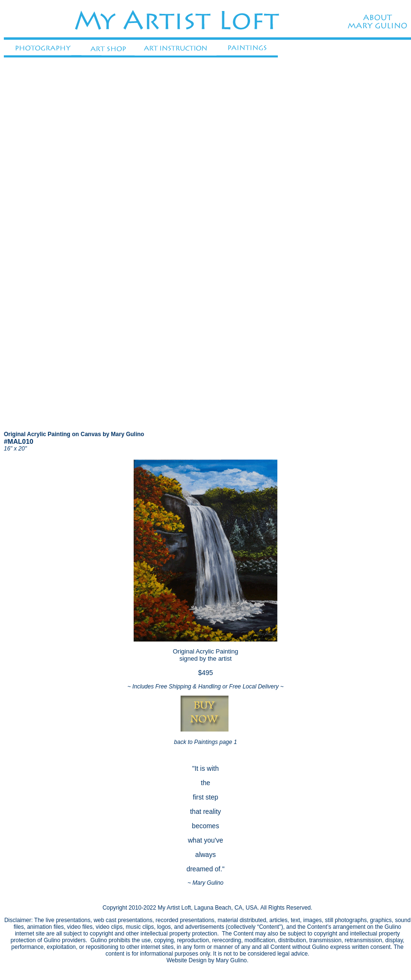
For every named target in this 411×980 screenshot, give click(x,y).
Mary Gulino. (232, 960)
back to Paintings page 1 (205, 742)
